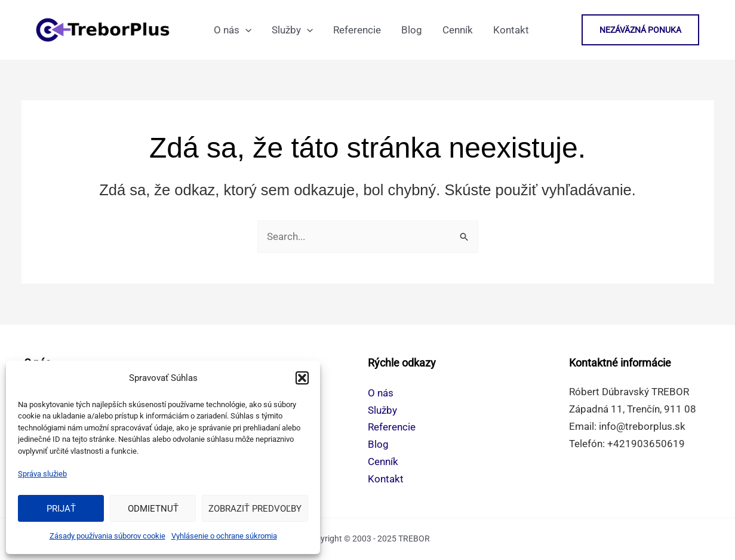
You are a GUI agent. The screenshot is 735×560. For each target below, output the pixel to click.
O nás (381, 393)
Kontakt (386, 479)
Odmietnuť (153, 509)
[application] (245, 30)
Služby (382, 410)
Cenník (383, 461)
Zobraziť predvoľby (255, 509)
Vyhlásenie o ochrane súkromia (224, 536)
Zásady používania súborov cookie (107, 536)
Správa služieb (42, 474)
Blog (378, 444)
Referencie (392, 427)
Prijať (61, 509)
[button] (302, 378)
